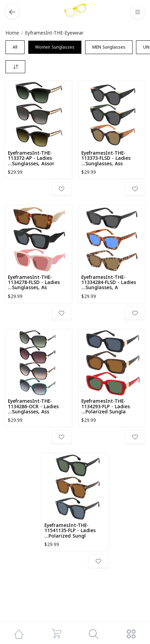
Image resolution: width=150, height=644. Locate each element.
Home (12, 33)
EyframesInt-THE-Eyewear (54, 33)
